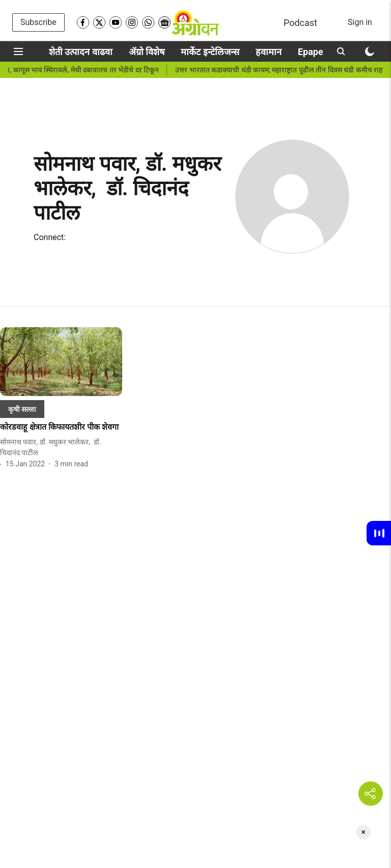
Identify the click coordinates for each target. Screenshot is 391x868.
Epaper (312, 52)
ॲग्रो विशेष (147, 52)
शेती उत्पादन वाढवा (81, 52)
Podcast (300, 23)
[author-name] (61, 448)
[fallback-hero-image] (61, 362)
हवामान (269, 52)
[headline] (61, 427)
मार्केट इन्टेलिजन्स (210, 52)
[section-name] (22, 409)
